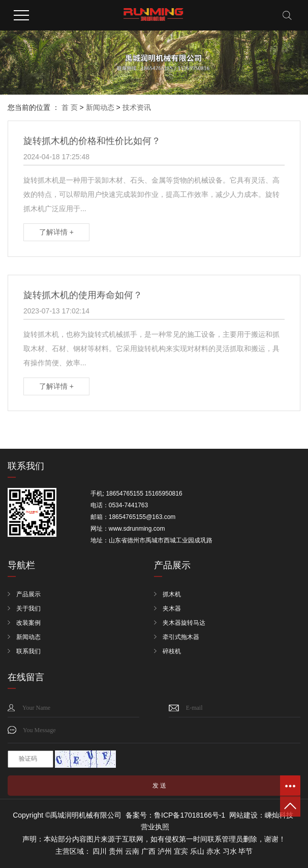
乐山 (197, 851)
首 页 (70, 107)
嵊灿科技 (279, 815)
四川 (100, 851)
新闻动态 (100, 107)
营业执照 (155, 827)
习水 (230, 851)
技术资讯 (137, 107)
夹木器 (172, 609)
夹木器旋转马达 (184, 623)
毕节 (245, 851)
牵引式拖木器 (181, 637)
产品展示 (28, 594)
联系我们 (28, 651)
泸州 (165, 851)
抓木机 (172, 594)
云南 (132, 851)
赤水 (213, 851)
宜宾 (181, 851)
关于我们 (28, 609)
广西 (148, 851)
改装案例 (28, 623)
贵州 (116, 851)
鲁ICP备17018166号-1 (190, 815)
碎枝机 (172, 651)
